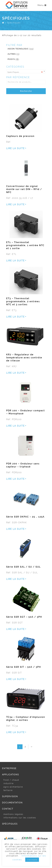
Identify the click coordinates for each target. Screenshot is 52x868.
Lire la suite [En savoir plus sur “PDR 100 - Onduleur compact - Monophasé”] (15, 426)
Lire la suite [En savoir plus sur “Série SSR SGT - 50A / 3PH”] (15, 629)
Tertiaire (8, 790)
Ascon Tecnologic (18, 49)
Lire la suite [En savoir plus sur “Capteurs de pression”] (15, 148)
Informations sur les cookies (20, 818)
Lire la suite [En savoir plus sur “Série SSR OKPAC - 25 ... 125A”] (15, 529)
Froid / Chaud (11, 780)
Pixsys (11, 59)
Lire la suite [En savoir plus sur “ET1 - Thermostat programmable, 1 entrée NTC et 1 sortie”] (15, 261)
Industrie (9, 783)
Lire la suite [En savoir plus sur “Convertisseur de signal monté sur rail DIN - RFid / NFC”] (15, 205)
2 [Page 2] (25, 747)
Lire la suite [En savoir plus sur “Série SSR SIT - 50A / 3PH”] (15, 679)
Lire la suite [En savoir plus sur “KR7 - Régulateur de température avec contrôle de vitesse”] (15, 373)
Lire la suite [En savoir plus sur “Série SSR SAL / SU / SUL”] (15, 579)
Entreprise (9, 768)
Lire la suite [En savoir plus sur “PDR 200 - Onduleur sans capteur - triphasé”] (15, 479)
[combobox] (26, 71)
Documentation (12, 803)
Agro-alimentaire (13, 787)
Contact (8, 809)
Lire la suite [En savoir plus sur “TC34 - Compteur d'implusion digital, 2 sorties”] (15, 732)
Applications (10, 775)
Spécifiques (10, 824)
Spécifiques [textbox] (25, 72)
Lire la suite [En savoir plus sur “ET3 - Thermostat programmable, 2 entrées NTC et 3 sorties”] (15, 317)
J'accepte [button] (32, 860)
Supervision (10, 796)
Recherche (26, 91)
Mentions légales (13, 814)
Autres (12, 54)
